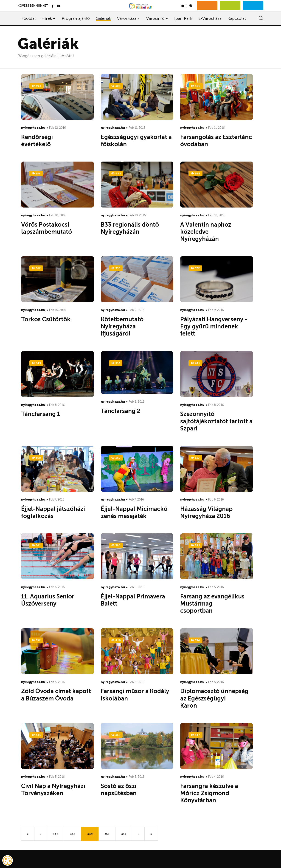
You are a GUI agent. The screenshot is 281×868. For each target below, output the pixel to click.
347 (195, 735)
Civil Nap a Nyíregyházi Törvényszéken (53, 790)
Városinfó (155, 18)
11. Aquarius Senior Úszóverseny (48, 600)
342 (195, 545)
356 (36, 174)
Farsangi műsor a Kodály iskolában (135, 695)
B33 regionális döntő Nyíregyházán (130, 228)
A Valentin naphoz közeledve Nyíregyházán (206, 232)
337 (195, 458)
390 (116, 545)
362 (36, 268)
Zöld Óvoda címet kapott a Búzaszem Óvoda (56, 695)
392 (36, 640)
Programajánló (76, 18)
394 (36, 86)
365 (116, 735)
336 (116, 268)
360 (116, 458)
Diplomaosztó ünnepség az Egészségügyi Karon (214, 698)
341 (36, 735)
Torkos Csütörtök (53, 319)
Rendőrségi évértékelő (43, 141)
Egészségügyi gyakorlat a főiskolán (136, 141)
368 (36, 458)
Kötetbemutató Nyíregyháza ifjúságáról (122, 326)
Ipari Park (183, 18)
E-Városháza (210, 18)
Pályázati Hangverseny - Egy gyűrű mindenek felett (214, 326)
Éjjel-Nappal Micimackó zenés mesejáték (134, 512)
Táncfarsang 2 (127, 411)
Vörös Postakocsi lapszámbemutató (53, 228)
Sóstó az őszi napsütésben (126, 790)
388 (116, 86)
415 (195, 363)
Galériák (103, 18)
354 (195, 640)
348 (73, 834)
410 (116, 640)
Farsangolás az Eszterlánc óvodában (216, 141)
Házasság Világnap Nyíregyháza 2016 (212, 512)
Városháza (127, 18)
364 (195, 174)
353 (116, 363)
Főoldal (29, 18)
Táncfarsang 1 (48, 414)
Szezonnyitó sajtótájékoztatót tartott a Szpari (216, 421)
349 (36, 363)
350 (107, 834)
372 (195, 268)
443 (116, 174)
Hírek (47, 18)
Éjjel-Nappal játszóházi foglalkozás (53, 512)
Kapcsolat (237, 18)
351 (124, 834)
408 (196, 86)
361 (36, 545)
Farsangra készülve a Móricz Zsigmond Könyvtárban (209, 793)
